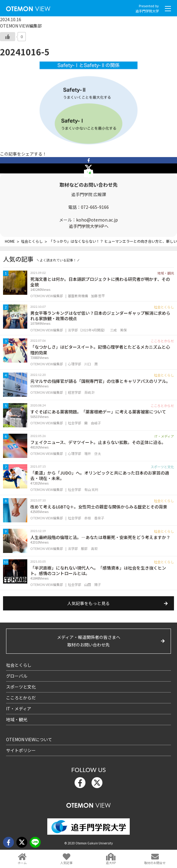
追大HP (111, 863)
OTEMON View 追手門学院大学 (28, 7)
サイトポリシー (21, 750)
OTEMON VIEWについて (29, 739)
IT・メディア (19, 709)
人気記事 (66, 863)
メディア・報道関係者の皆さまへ (88, 641)
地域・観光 (17, 719)
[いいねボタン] (8, 37)
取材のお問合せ (155, 863)
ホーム (22, 863)
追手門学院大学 (147, 11)
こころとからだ (21, 698)
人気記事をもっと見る (88, 603)
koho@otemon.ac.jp (97, 220)
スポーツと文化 (21, 687)
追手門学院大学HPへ (89, 226)
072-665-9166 (95, 207)
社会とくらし (19, 665)
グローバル (17, 676)
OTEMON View (88, 804)
